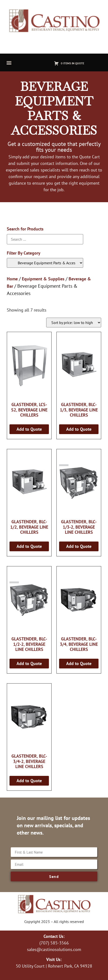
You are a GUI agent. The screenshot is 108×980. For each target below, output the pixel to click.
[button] (9, 62)
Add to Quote (29, 429)
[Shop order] (74, 323)
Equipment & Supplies (43, 279)
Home (12, 279)
